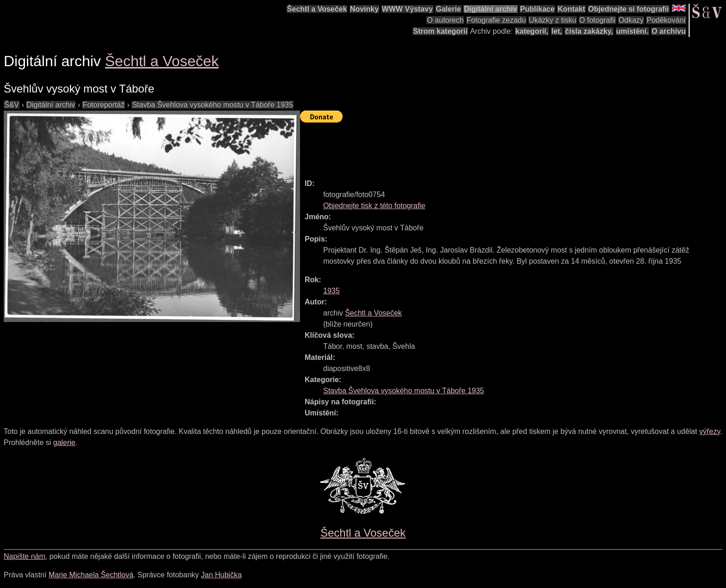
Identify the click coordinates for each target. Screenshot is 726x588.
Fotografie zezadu (496, 20)
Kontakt (571, 9)
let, (557, 31)
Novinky (364, 9)
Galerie (448, 9)
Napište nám (25, 556)
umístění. (632, 31)
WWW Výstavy (407, 9)
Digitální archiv (491, 9)
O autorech (445, 20)
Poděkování (666, 20)
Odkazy (631, 20)
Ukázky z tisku (552, 20)
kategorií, (532, 31)
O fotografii (597, 20)
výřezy (710, 431)
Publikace (537, 9)
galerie (64, 443)
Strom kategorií (440, 31)
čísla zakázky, (589, 31)
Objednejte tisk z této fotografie (374, 206)
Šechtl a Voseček (317, 9)
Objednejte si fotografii (628, 9)
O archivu (669, 31)
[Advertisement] (469, 147)
